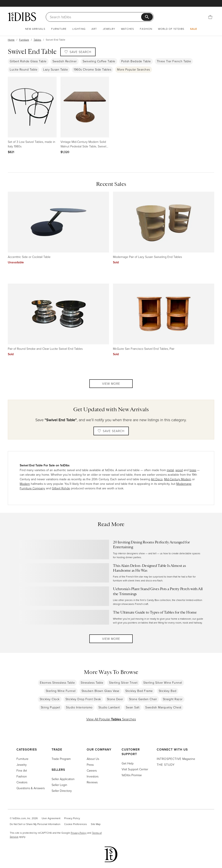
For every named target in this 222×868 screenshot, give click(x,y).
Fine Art (22, 770)
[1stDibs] (22, 17)
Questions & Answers (31, 788)
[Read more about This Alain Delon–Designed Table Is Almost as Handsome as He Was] (111, 573)
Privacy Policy (72, 818)
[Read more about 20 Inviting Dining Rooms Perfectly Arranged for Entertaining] (111, 550)
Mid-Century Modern (178, 479)
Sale (194, 29)
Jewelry (109, 29)
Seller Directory (62, 791)
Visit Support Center (135, 769)
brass (193, 470)
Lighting (79, 29)
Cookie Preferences (76, 824)
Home (11, 40)
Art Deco (157, 479)
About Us (93, 759)
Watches (127, 29)
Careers (92, 770)
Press (90, 765)
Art (94, 29)
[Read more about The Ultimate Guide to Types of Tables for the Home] (111, 617)
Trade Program (61, 759)
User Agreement (51, 818)
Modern (25, 484)
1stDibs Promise (132, 775)
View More (111, 384)
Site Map (96, 824)
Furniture (59, 29)
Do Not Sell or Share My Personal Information (35, 824)
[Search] (95, 17)
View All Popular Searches (111, 719)
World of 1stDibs (171, 29)
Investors (93, 776)
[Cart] (210, 17)
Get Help (128, 763)
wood (179, 470)
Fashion (146, 29)
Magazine (176, 759)
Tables (37, 40)
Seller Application (63, 779)
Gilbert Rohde (61, 488)
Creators (22, 782)
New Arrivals (35, 29)
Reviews (92, 782)
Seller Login (59, 785)
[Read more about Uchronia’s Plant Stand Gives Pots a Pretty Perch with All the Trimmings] (111, 596)
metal (170, 470)
